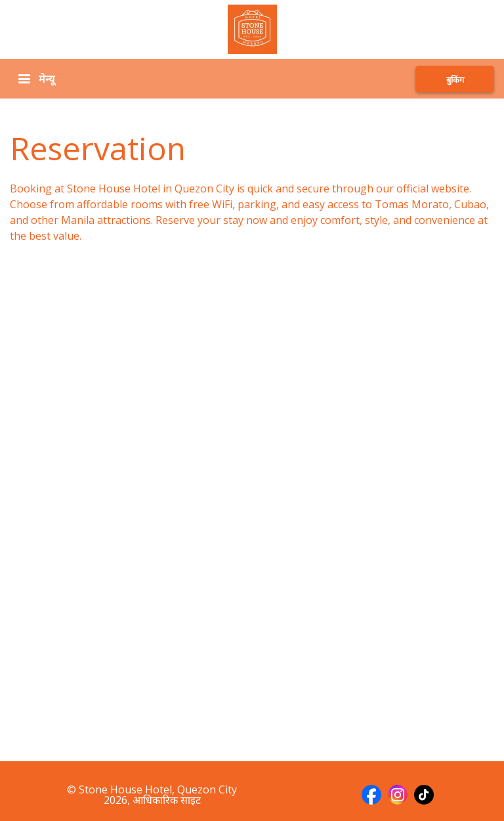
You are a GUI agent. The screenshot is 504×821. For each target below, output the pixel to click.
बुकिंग (455, 79)
